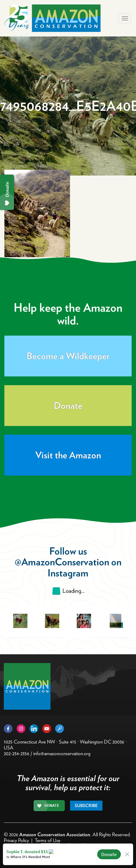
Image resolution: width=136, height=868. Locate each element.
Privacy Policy (16, 840)
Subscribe (86, 806)
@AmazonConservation (62, 562)
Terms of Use (48, 840)
